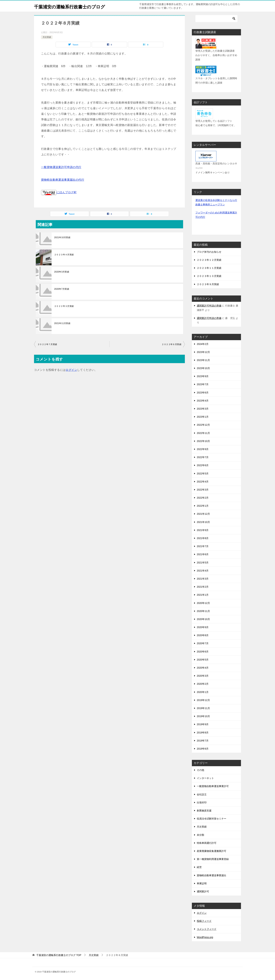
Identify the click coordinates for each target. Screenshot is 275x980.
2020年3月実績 (62, 272)
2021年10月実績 (62, 237)
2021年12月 (203, 514)
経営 (199, 867)
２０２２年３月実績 (64, 306)
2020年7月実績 (62, 289)
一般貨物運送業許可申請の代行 (61, 167)
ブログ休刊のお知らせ (209, 252)
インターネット (205, 778)
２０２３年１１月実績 (209, 268)
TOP (59, 955)
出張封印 (202, 802)
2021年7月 (203, 546)
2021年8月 (203, 538)
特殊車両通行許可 (207, 843)
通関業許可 (203, 891)
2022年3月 (203, 490)
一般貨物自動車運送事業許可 (213, 786)
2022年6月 (203, 465)
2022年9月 (203, 449)
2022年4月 (203, 482)
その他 (200, 770)
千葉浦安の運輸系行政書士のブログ (77, 6)
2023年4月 (203, 401)
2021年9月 (203, 530)
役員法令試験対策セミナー (212, 819)
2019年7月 (203, 741)
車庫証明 (202, 883)
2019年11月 (203, 708)
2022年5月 (203, 474)
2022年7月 (203, 457)
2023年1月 (203, 417)
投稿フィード (204, 921)
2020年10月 (203, 619)
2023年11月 (203, 360)
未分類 (200, 835)
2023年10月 (203, 368)
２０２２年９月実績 (172, 344)
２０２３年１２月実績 (209, 260)
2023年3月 (203, 409)
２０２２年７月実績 (47, 344)
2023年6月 (203, 393)
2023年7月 (203, 384)
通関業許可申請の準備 (209, 306)
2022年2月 (203, 498)
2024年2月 (203, 344)
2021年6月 (203, 554)
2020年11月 (203, 611)
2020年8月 (203, 635)
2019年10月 (203, 716)
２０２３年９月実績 (208, 284)
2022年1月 (203, 506)
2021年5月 (203, 563)
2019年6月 (203, 749)
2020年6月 (203, 652)
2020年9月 (203, 627)
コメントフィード (207, 929)
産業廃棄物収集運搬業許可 (212, 851)
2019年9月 (203, 724)
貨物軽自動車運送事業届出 (212, 875)
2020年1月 (203, 692)
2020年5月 (203, 660)
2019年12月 (203, 700)
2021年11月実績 (62, 323)
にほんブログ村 (59, 192)
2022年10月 (203, 441)
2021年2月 (203, 587)
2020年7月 (203, 643)
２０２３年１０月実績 (209, 276)
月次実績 (47, 37)
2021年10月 (203, 522)
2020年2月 (203, 684)
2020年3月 (203, 676)
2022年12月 (203, 425)
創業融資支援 (204, 811)
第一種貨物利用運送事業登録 (213, 859)
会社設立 (202, 794)
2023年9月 (203, 376)
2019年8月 (203, 733)
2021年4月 (203, 571)
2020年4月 (203, 668)
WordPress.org (205, 937)
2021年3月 (203, 579)
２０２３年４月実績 (64, 255)
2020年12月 (203, 603)
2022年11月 (203, 433)
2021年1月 (203, 595)
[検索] (216, 19)
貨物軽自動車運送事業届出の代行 (63, 180)
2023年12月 (203, 352)
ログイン (71, 370)
